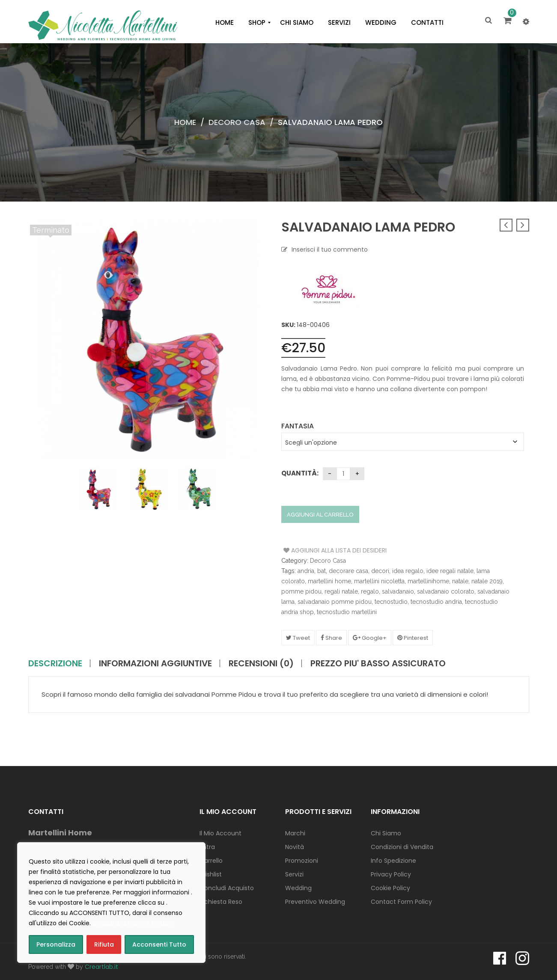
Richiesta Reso (221, 902)
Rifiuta (104, 944)
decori (380, 571)
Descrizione (55, 663)
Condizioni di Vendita (402, 847)
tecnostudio (391, 602)
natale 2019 (487, 581)
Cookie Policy (390, 888)
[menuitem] (225, 23)
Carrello (211, 861)
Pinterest (413, 638)
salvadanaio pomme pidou (335, 602)
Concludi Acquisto (227, 888)
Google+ (370, 638)
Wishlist (211, 874)
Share (331, 638)
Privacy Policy (391, 874)
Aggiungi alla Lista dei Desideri (316, 550)
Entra (207, 847)
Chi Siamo (386, 833)
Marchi (295, 833)
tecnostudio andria (436, 602)
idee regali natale (450, 571)
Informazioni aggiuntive (155, 663)
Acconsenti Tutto (159, 944)
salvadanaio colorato (446, 591)
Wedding (298, 888)
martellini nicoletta (379, 581)
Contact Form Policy (401, 902)
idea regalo (408, 571)
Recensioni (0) (261, 663)
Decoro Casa (237, 122)
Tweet (298, 638)
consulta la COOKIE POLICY (133, 923)
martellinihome (428, 581)
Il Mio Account (220, 833)
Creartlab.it (101, 967)
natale (460, 581)
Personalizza (56, 944)
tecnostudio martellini (347, 612)
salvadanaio (398, 591)
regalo (370, 591)
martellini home (329, 581)
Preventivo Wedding (315, 902)
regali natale (341, 591)
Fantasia (298, 426)
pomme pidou (301, 591)
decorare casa (348, 571)
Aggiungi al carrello (320, 515)
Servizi (294, 874)
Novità (295, 847)
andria (306, 571)
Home (185, 122)
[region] (111, 903)
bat (322, 571)
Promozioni (302, 861)
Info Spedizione (393, 861)
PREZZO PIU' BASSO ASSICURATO (378, 663)
